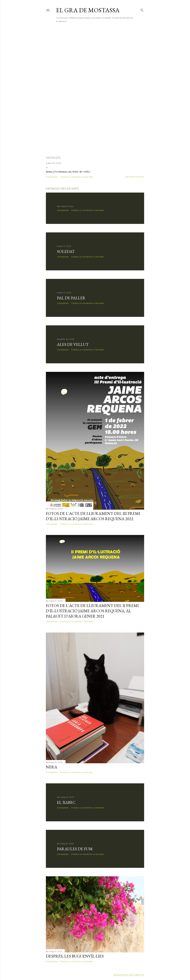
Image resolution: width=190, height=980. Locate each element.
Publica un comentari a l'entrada (76, 177)
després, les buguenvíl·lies (75, 956)
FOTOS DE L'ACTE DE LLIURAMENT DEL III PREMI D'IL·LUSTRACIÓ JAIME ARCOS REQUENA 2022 (93, 516)
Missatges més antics (129, 975)
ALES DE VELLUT (73, 344)
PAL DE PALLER (71, 298)
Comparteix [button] (52, 177)
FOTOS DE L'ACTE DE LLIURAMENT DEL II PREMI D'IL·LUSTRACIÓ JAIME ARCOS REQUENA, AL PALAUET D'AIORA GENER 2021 (92, 611)
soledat (66, 251)
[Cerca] (142, 9)
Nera (52, 767)
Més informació (135, 177)
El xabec (66, 802)
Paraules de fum (75, 849)
